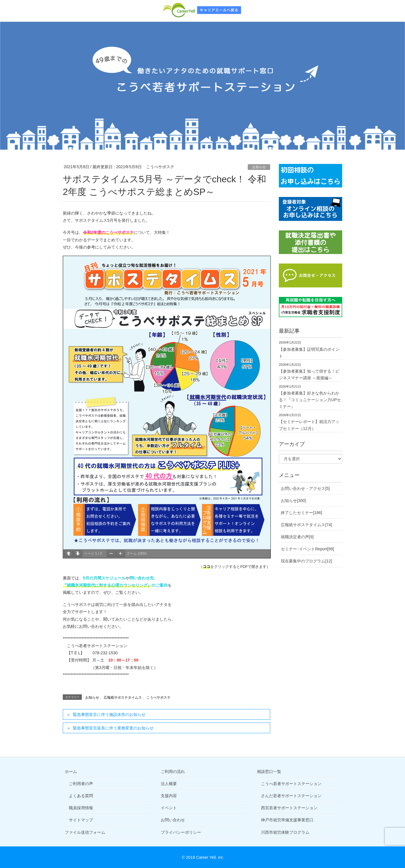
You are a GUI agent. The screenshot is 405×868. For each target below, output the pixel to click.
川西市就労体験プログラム (285, 832)
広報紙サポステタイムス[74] (306, 525)
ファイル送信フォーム (85, 832)
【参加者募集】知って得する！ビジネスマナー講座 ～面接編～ (309, 375)
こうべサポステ (158, 698)
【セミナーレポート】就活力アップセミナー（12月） (309, 425)
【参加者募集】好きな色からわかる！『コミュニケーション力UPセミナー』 (310, 400)
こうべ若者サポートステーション (291, 784)
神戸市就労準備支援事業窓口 (287, 820)
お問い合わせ (173, 820)
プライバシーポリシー (181, 832)
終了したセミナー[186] (301, 513)
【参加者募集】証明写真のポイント (309, 353)
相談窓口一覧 (269, 772)
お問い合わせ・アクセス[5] (305, 488)
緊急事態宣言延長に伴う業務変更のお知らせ (113, 728)
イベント (169, 808)
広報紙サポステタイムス (123, 698)
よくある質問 (81, 796)
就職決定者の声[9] (297, 537)
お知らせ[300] (293, 501)
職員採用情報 (81, 808)
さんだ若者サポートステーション (291, 796)
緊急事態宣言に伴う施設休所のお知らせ (109, 715)
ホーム (71, 772)
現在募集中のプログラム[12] (306, 561)
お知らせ (259, 167)
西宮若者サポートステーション (289, 808)
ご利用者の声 (81, 784)
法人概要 (169, 784)
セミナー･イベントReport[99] (307, 549)
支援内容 (169, 796)
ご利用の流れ (173, 772)
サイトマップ (81, 820)
